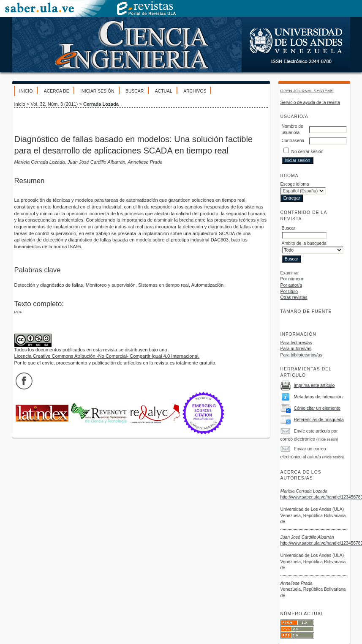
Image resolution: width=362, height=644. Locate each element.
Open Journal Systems (307, 91)
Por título (289, 292)
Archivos (195, 91)
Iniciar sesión (97, 91)
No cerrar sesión (307, 152)
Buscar (135, 91)
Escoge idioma (295, 184)
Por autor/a (291, 285)
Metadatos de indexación (318, 397)
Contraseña (293, 141)
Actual (164, 91)
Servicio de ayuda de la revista (310, 103)
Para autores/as (296, 349)
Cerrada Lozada (101, 104)
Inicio (26, 91)
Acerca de (57, 91)
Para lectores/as (296, 343)
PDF (18, 312)
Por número (292, 279)
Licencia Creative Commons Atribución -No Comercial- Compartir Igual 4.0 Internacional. (107, 356)
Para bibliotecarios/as (301, 355)
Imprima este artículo (314, 385)
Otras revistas (294, 297)
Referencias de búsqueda (318, 420)
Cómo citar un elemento (317, 408)
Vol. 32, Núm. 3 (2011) (54, 104)
